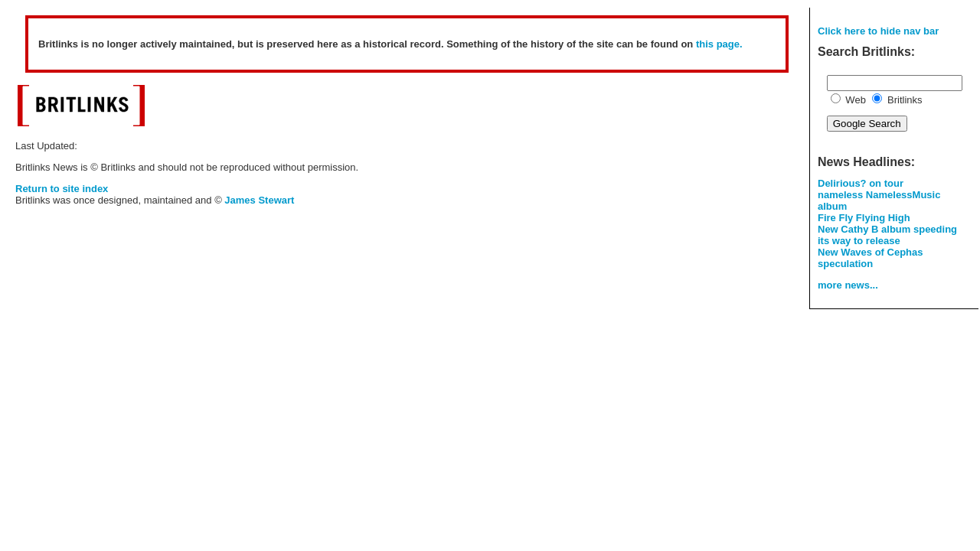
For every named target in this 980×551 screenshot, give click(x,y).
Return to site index (62, 189)
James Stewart (259, 200)
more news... (848, 285)
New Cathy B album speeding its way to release (887, 235)
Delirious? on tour (861, 183)
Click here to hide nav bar (878, 31)
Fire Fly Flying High (864, 218)
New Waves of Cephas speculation (871, 258)
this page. (719, 44)
